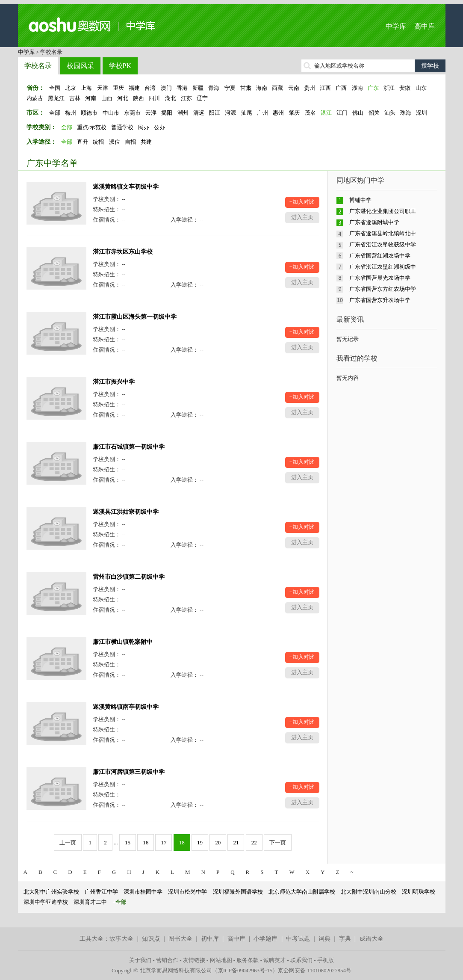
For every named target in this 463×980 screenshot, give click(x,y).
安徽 (405, 88)
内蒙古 (35, 98)
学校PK (120, 66)
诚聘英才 (274, 960)
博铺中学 (360, 200)
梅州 (71, 113)
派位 (115, 142)
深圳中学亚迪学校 (46, 902)
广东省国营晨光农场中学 (380, 278)
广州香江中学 (101, 892)
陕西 (139, 98)
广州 (262, 113)
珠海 (406, 113)
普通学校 (122, 127)
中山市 (111, 113)
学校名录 (38, 66)
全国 (55, 88)
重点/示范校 (92, 127)
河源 (230, 113)
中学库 (396, 26)
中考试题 (298, 939)
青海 (214, 88)
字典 (345, 939)
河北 (123, 98)
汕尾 (247, 113)
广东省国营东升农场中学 (380, 300)
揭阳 (167, 113)
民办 (144, 127)
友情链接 (194, 960)
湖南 (357, 88)
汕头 (390, 113)
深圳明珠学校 (419, 892)
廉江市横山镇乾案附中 (123, 642)
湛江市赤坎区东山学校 (123, 252)
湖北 (171, 98)
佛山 (358, 113)
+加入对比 (302, 202)
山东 (421, 88)
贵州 (310, 88)
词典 (324, 939)
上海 (86, 88)
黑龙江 (56, 98)
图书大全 (180, 939)
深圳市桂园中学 (143, 892)
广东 (373, 88)
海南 (262, 88)
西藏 (277, 88)
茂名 (310, 113)
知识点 (151, 939)
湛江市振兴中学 (114, 382)
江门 (342, 113)
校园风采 (80, 66)
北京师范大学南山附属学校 (302, 892)
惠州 (278, 113)
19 (200, 842)
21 (236, 842)
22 (254, 842)
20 (218, 842)
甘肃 (246, 88)
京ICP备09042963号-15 (245, 970)
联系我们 (301, 960)
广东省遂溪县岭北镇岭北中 (383, 233)
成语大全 (372, 939)
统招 (98, 142)
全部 (55, 113)
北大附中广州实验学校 (51, 892)
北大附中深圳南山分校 (369, 892)
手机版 (326, 960)
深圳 (422, 113)
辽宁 (202, 98)
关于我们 (140, 960)
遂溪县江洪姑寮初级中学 (126, 512)
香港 (182, 88)
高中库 (425, 26)
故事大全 (121, 939)
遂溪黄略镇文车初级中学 (126, 187)
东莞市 (132, 113)
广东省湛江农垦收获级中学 (383, 244)
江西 (325, 88)
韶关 (374, 113)
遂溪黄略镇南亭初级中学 (126, 707)
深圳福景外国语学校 (238, 892)
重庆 (118, 88)
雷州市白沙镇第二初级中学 (129, 577)
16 (146, 842)
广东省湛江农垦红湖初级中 (383, 267)
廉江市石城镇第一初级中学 (129, 447)
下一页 (278, 842)
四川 (154, 98)
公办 (159, 127)
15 (128, 842)
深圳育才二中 (90, 902)
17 (164, 842)
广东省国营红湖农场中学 (380, 256)
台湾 (150, 88)
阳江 (215, 113)
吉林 (75, 98)
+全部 (119, 902)
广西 (341, 88)
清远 (199, 113)
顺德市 (89, 113)
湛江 (326, 113)
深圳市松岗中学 (187, 892)
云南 (294, 88)
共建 (146, 142)
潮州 (183, 113)
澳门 (166, 88)
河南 (91, 98)
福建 (134, 88)
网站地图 (221, 960)
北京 (71, 88)
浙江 (389, 88)
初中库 (210, 939)
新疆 (198, 88)
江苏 (186, 98)
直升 (83, 142)
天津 (103, 88)
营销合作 (167, 960)
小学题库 (265, 939)
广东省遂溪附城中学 (374, 222)
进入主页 (302, 217)
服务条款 (248, 960)
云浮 (151, 113)
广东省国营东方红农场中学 (383, 289)
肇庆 (294, 113)
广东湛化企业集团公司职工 (383, 211)
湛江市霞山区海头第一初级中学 (135, 317)
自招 (130, 142)
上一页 (68, 842)
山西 (107, 98)
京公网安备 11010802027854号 (315, 970)
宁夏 (230, 88)
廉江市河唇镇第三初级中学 (129, 772)
